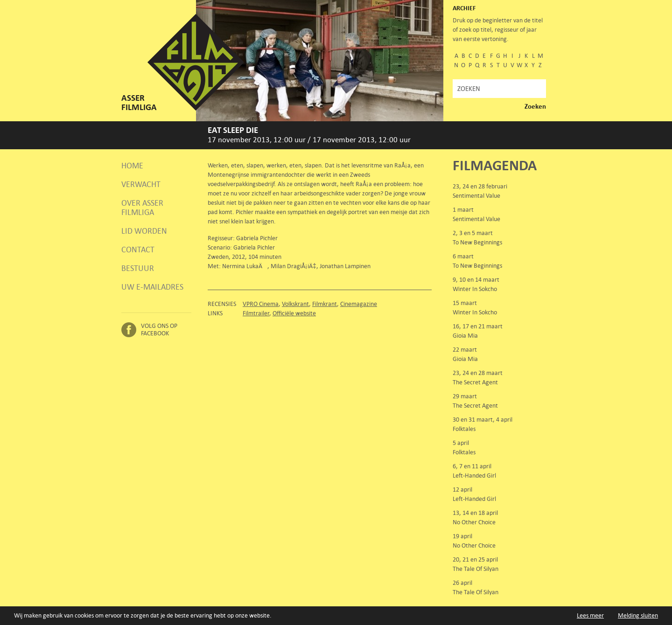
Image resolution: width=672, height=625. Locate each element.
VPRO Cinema (261, 304)
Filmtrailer (256, 313)
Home (132, 166)
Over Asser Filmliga (142, 208)
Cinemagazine (359, 304)
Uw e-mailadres (152, 287)
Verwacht (141, 184)
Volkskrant (295, 304)
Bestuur (138, 268)
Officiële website (294, 313)
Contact (138, 250)
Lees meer (590, 615)
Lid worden (144, 231)
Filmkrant (325, 304)
